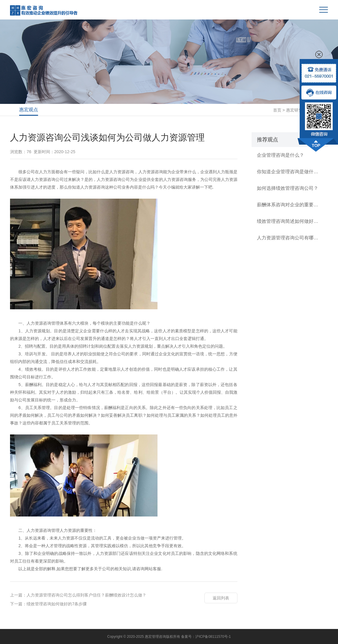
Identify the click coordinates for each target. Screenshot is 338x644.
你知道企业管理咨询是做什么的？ (290, 172)
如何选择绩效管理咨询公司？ (288, 188)
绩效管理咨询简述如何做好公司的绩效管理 (290, 221)
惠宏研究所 (296, 110)
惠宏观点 (29, 110)
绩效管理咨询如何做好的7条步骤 (57, 604)
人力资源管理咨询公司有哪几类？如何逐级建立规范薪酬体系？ (290, 238)
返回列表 (221, 598)
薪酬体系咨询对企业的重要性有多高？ (290, 205)
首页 (277, 110)
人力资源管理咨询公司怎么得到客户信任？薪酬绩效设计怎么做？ (86, 595)
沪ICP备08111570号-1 (213, 637)
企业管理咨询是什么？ (280, 155)
